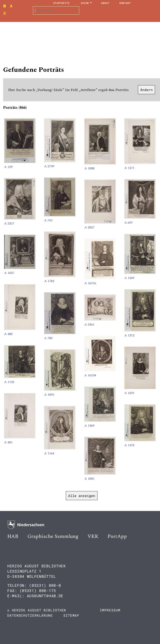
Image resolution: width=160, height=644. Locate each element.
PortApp (117, 536)
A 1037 (9, 273)
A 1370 (129, 445)
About (105, 3)
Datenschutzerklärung (30, 615)
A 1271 (129, 168)
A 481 (8, 442)
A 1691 (129, 393)
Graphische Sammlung (53, 536)
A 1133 (9, 382)
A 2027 (89, 227)
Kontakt (125, 3)
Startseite (61, 3)
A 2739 (49, 166)
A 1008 (89, 168)
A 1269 (129, 278)
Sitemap (71, 615)
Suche (85, 3)
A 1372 (129, 335)
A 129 (8, 167)
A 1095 (49, 395)
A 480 (8, 334)
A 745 (48, 220)
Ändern (146, 90)
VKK (93, 536)
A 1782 (49, 281)
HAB (13, 536)
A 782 (48, 338)
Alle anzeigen (82, 496)
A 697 (129, 223)
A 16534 (90, 375)
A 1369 (89, 426)
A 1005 (89, 479)
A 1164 (49, 453)
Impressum (110, 610)
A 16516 (90, 283)
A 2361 (89, 325)
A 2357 (9, 223)
